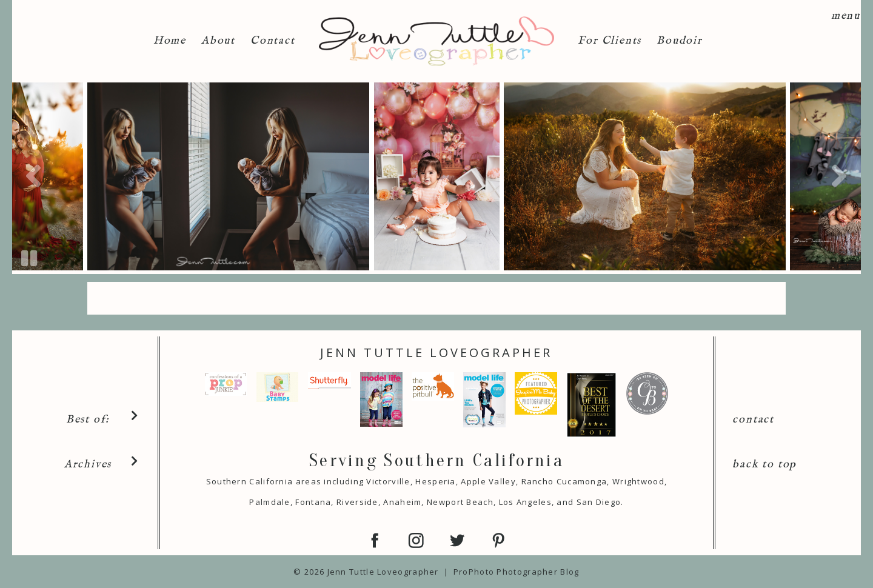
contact (753, 420)
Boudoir (680, 41)
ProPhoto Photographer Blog (517, 572)
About (218, 41)
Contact (273, 41)
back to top (764, 465)
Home (170, 41)
